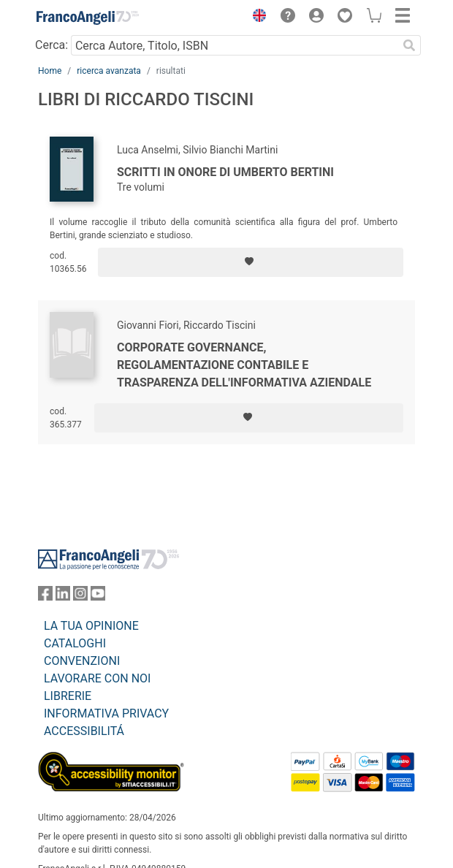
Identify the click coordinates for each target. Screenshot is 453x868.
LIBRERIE (68, 696)
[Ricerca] (409, 45)
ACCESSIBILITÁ (84, 731)
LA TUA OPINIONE (91, 626)
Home (50, 71)
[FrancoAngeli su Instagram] (80, 597)
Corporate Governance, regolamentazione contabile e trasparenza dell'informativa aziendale (244, 365)
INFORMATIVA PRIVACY (106, 713)
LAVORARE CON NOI (97, 678)
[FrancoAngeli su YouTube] (98, 597)
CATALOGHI (75, 643)
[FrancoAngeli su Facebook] (45, 597)
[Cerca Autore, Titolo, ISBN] (234, 45)
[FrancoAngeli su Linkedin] (63, 597)
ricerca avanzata (109, 71)
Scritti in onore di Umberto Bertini (225, 172)
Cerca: (52, 45)
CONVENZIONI (82, 661)
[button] (256, 18)
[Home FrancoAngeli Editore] (88, 18)
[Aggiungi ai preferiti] (251, 262)
